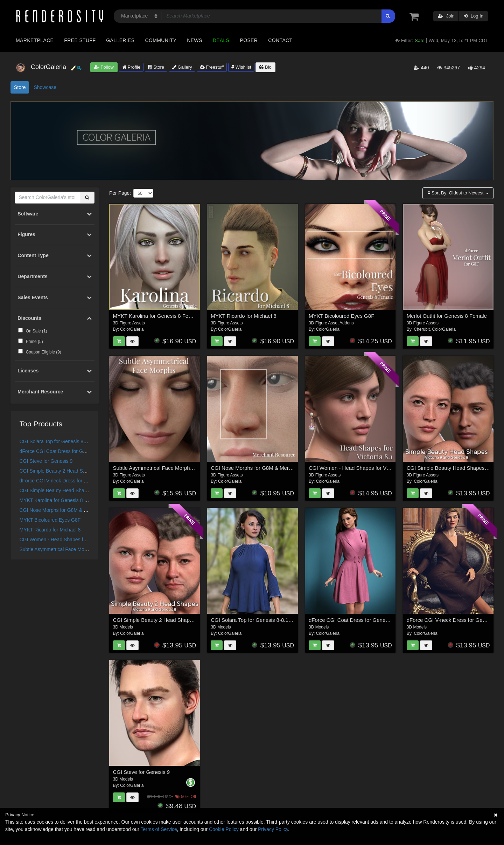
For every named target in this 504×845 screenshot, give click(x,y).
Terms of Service (159, 829)
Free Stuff (80, 40)
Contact (280, 40)
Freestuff (212, 67)
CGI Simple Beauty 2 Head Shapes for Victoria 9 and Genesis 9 (89, 471)
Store (156, 67)
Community (161, 40)
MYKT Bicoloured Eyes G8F (50, 520)
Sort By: (456, 193)
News (194, 40)
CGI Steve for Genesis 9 (46, 461)
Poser (249, 40)
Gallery (182, 67)
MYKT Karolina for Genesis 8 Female (60, 500)
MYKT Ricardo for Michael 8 (50, 530)
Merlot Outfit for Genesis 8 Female (447, 316)
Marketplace (35, 40)
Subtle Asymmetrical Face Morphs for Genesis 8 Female (81, 549)
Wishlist (241, 67)
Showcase (45, 87)
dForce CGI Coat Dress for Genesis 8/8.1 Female (73, 451)
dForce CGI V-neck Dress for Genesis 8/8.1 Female (76, 481)
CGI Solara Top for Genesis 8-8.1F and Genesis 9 (74, 441)
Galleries (120, 40)
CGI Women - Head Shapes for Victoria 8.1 (66, 540)
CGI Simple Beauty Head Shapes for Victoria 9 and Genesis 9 (87, 490)
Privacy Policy (273, 829)
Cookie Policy (224, 829)
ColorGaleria (132, 329)
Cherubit (422, 329)
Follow (104, 67)
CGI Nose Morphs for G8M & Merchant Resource (73, 510)
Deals (221, 40)
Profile (131, 67)
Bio (265, 67)
